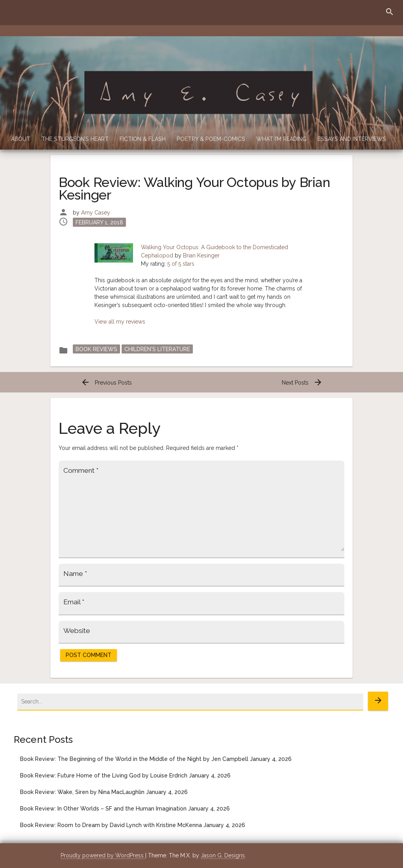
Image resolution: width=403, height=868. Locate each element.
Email (74, 602)
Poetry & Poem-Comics (211, 139)
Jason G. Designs (223, 855)
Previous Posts (106, 383)
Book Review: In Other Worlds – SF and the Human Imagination (103, 809)
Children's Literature (157, 349)
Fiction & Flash (143, 139)
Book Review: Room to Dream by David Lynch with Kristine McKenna (111, 825)
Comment (81, 470)
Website (77, 631)
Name (75, 574)
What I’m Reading (281, 139)
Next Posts (302, 383)
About (21, 139)
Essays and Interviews (352, 139)
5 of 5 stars (181, 264)
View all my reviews (120, 322)
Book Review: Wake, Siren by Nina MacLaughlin (82, 792)
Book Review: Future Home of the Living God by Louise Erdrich (104, 775)
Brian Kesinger (201, 255)
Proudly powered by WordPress (103, 855)
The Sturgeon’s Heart (75, 139)
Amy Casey (96, 213)
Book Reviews (96, 349)
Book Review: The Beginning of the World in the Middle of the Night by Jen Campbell (134, 759)
